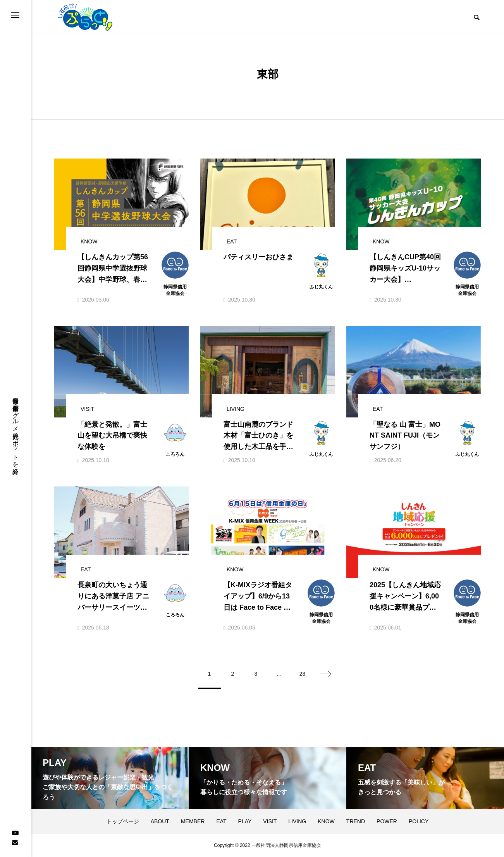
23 (303, 674)
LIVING (297, 821)
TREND (356, 821)
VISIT (270, 821)
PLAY (245, 821)
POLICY (419, 821)
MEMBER (193, 821)
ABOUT (160, 821)
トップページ (123, 821)
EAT (221, 821)
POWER (387, 821)
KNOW (326, 821)
